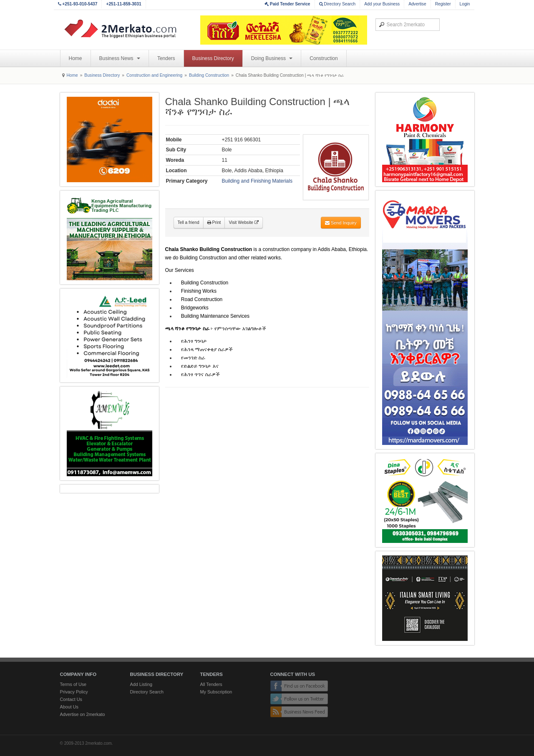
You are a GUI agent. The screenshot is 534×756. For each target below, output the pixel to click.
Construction (324, 58)
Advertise (417, 4)
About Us (69, 707)
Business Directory (213, 58)
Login (465, 4)
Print (214, 222)
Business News (120, 58)
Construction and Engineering (154, 75)
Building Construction (209, 75)
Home (76, 58)
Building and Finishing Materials (257, 181)
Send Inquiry (341, 223)
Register (443, 4)
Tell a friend (189, 222)
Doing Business (272, 58)
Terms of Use (73, 684)
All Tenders (211, 684)
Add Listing (141, 684)
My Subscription (216, 692)
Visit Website (243, 222)
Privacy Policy (74, 692)
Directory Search (338, 4)
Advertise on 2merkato (83, 714)
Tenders (166, 58)
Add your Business (382, 4)
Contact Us (71, 699)
